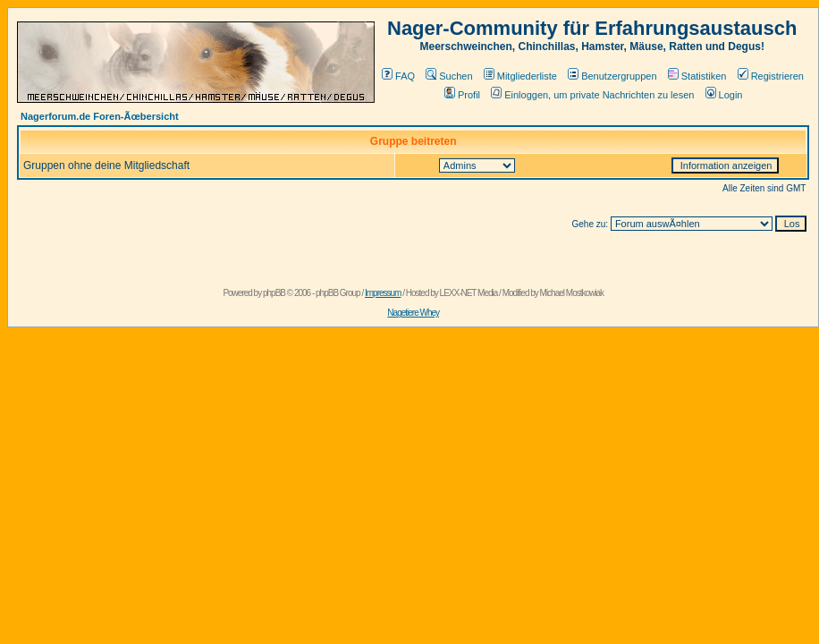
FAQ (398, 76)
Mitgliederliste (520, 76)
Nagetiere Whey (413, 313)
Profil (462, 95)
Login (724, 95)
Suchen (449, 76)
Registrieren (771, 76)
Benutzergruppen (612, 76)
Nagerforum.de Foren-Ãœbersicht (100, 116)
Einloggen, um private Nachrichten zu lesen (592, 95)
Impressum (383, 293)
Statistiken (697, 76)
